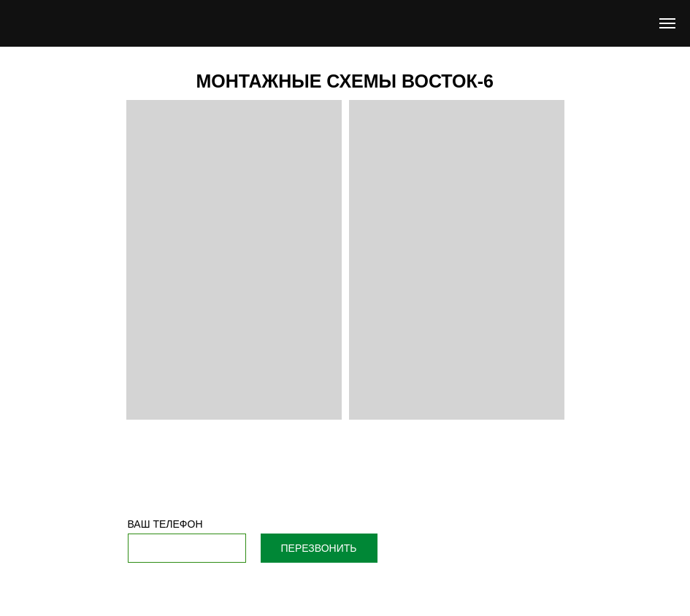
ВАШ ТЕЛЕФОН (165, 524)
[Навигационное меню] (667, 23)
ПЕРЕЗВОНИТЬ (319, 548)
